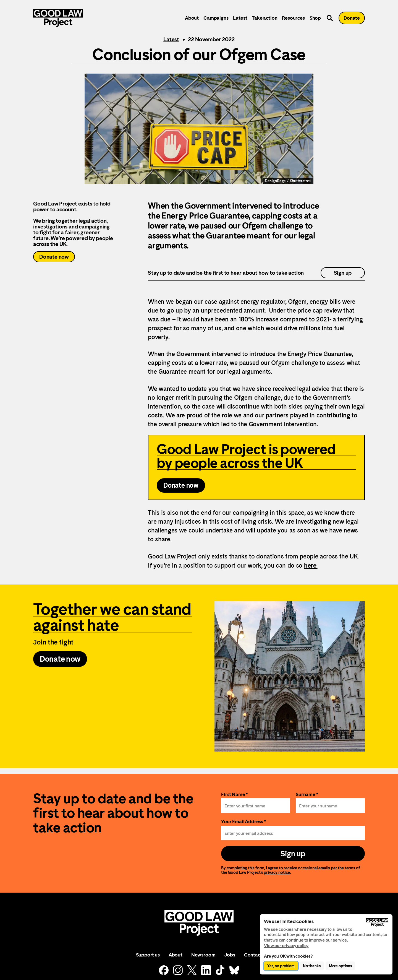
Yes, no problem (281, 966)
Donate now (54, 257)
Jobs (230, 955)
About (192, 18)
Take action (265, 18)
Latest (240, 18)
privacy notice (277, 872)
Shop (315, 18)
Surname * (307, 794)
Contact (253, 955)
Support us (148, 955)
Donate (352, 18)
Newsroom (203, 955)
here (311, 565)
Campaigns (216, 18)
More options (340, 966)
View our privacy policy (286, 946)
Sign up (343, 273)
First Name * (234, 794)
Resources (293, 18)
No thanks (312, 966)
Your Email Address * (243, 821)
